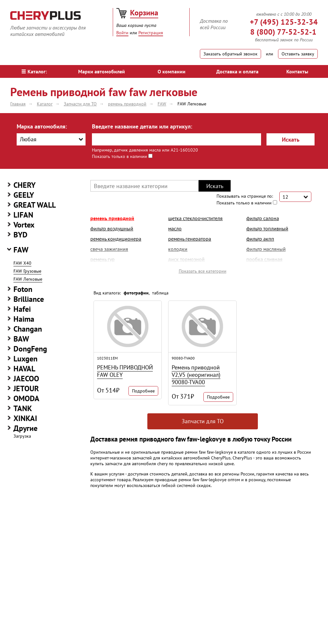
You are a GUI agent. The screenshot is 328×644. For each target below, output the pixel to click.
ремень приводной (112, 218)
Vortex (24, 225)
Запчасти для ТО (203, 421)
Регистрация (151, 33)
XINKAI (25, 418)
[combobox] (51, 139)
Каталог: (34, 71)
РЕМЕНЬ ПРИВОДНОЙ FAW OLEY (125, 371)
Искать (291, 140)
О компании (172, 71)
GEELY (24, 195)
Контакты (297, 71)
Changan (28, 329)
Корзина (144, 13)
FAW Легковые (28, 279)
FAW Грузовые (27, 271)
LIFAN (23, 215)
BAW (21, 339)
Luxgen (25, 359)
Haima (24, 319)
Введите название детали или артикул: (142, 126)
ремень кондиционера (116, 239)
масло (175, 228)
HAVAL (24, 369)
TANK (23, 408)
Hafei (22, 309)
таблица (160, 293)
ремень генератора (190, 239)
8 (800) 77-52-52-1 (283, 32)
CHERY (25, 185)
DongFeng (30, 349)
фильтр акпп (260, 239)
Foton (23, 289)
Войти (122, 33)
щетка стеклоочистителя (195, 218)
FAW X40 (22, 263)
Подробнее (143, 391)
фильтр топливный (267, 228)
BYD (20, 235)
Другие (25, 428)
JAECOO (26, 379)
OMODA (26, 398)
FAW (21, 250)
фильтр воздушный (112, 228)
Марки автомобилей (102, 71)
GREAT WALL (35, 205)
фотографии (136, 293)
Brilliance (29, 299)
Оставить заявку (298, 54)
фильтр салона (263, 218)
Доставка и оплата (237, 71)
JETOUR (26, 388)
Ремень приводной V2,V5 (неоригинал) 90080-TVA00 (196, 375)
